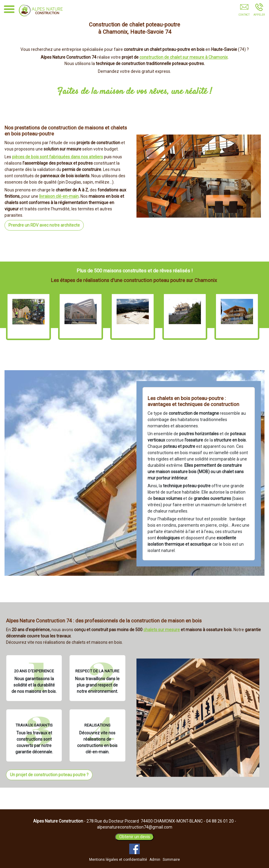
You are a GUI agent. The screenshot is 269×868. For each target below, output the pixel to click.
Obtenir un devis (135, 837)
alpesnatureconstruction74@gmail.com (135, 827)
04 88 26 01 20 (220, 821)
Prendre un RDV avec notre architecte (44, 225)
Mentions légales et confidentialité (118, 860)
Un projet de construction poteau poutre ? (49, 775)
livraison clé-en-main (59, 196)
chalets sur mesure (162, 630)
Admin (155, 860)
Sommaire (171, 860)
